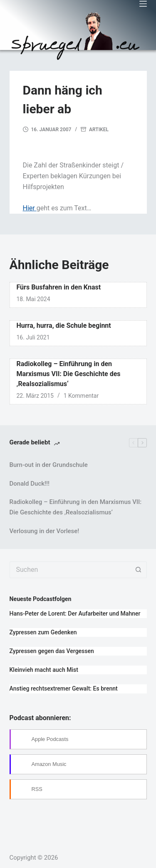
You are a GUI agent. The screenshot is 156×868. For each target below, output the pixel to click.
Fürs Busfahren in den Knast (59, 287)
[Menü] (143, 4)
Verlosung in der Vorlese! (45, 531)
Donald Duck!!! (30, 484)
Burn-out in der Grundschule (49, 465)
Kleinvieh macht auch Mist (44, 670)
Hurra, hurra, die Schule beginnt (64, 325)
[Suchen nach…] (70, 570)
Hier (30, 208)
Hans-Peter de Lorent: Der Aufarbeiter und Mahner (75, 614)
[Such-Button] (139, 570)
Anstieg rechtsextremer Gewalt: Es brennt (64, 688)
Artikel (99, 130)
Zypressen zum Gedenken (43, 632)
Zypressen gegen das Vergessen (52, 651)
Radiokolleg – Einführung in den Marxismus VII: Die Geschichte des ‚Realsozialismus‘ (69, 374)
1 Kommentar (81, 396)
